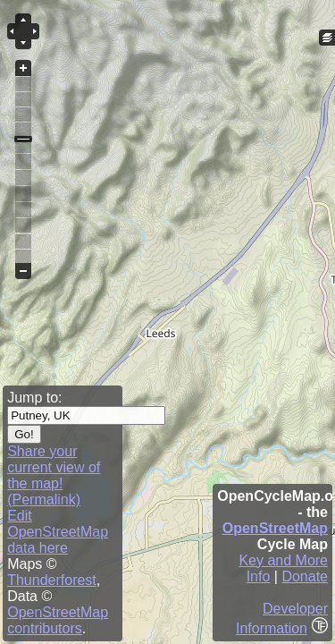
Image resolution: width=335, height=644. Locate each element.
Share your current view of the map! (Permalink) (54, 475)
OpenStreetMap (275, 528)
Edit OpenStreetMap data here (58, 532)
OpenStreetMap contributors (58, 620)
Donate (305, 576)
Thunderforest (52, 580)
